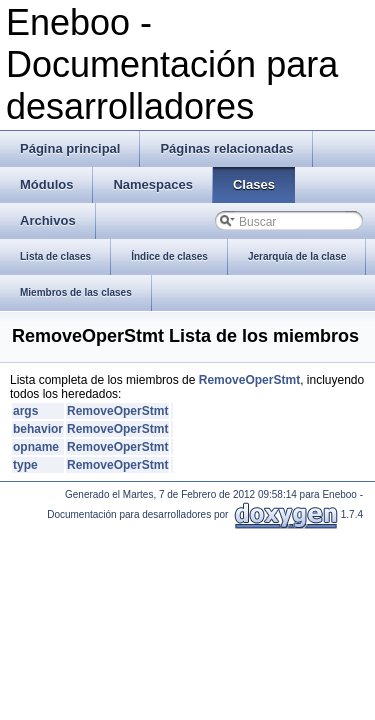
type (25, 465)
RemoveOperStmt (249, 380)
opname (36, 447)
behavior (38, 429)
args (25, 411)
